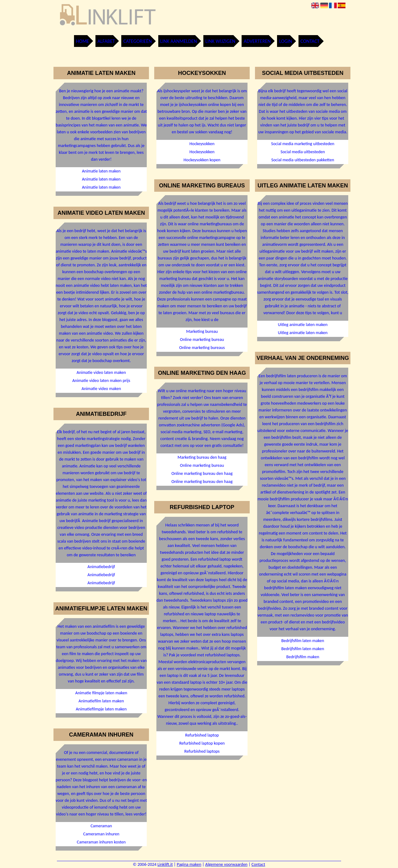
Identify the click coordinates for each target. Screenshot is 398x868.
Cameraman (101, 826)
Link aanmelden (178, 41)
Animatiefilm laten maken (101, 701)
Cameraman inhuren (101, 834)
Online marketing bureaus (202, 348)
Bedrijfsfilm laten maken (303, 641)
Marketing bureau (202, 331)
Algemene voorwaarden (226, 864)
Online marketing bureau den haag (202, 473)
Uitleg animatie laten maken (303, 325)
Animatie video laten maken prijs (101, 381)
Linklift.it (165, 864)
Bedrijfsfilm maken (303, 657)
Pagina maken (189, 864)
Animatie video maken (101, 389)
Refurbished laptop (202, 735)
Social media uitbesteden (303, 152)
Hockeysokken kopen (202, 160)
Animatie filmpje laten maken (101, 693)
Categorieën (138, 41)
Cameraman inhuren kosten (101, 842)
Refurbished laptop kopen (202, 743)
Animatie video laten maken (101, 372)
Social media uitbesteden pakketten (303, 160)
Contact (310, 41)
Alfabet (106, 41)
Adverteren (257, 41)
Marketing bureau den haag (202, 457)
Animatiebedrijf (101, 567)
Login (286, 41)
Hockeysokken (202, 144)
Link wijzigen (220, 41)
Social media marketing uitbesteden (303, 144)
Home (82, 41)
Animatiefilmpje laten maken (101, 709)
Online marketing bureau (202, 340)
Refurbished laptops (202, 751)
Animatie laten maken (101, 171)
